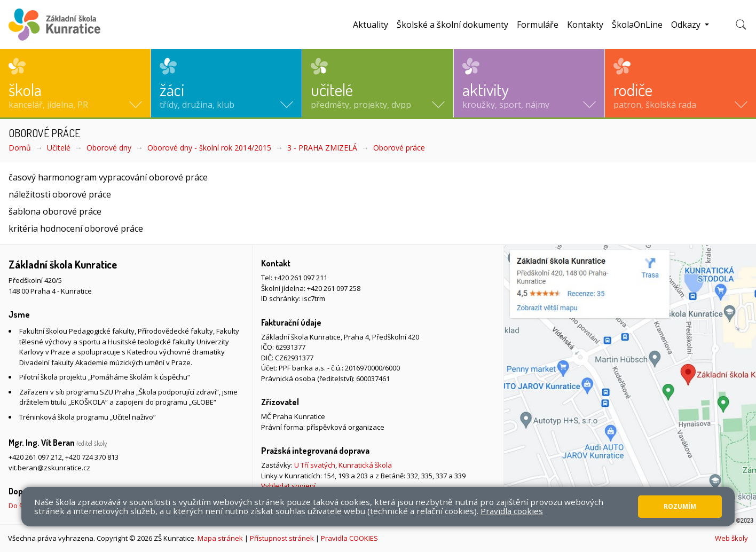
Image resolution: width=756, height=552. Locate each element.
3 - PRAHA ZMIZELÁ (322, 148)
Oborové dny (109, 148)
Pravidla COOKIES (349, 538)
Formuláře (538, 25)
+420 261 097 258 (334, 288)
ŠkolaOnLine (637, 25)
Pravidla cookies (512, 511)
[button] (75, 83)
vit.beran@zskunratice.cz (49, 468)
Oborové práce (399, 148)
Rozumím (680, 506)
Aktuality (371, 25)
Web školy (731, 538)
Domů (20, 148)
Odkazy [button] (687, 25)
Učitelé (59, 148)
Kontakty (585, 25)
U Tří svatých (315, 465)
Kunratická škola (365, 465)
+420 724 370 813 (92, 457)
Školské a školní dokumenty (452, 25)
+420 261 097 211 (301, 278)
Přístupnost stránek (282, 538)
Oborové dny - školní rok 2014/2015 (209, 148)
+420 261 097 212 (35, 457)
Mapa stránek (220, 538)
